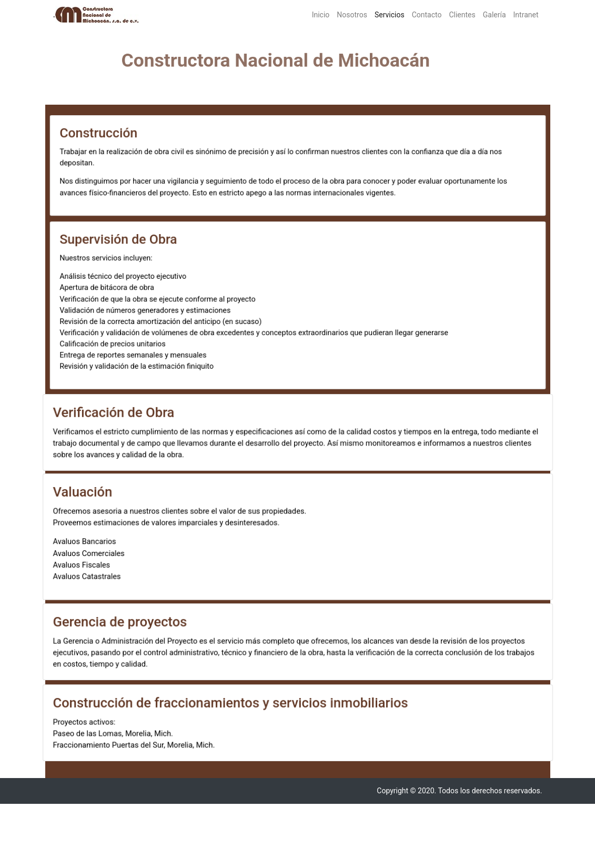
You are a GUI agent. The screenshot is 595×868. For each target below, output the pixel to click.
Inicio (321, 15)
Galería (495, 15)
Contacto (427, 15)
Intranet (526, 15)
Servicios (391, 14)
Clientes (462, 15)
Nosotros (352, 15)
